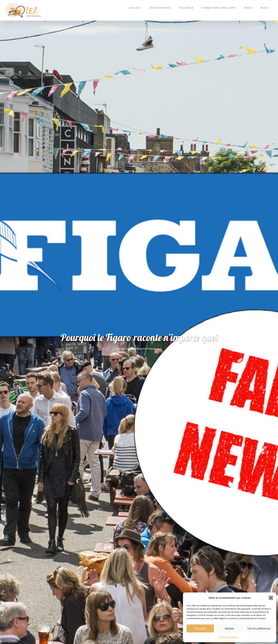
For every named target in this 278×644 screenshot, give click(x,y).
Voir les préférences (259, 628)
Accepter (200, 628)
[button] (271, 598)
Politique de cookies (228, 637)
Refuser (230, 628)
